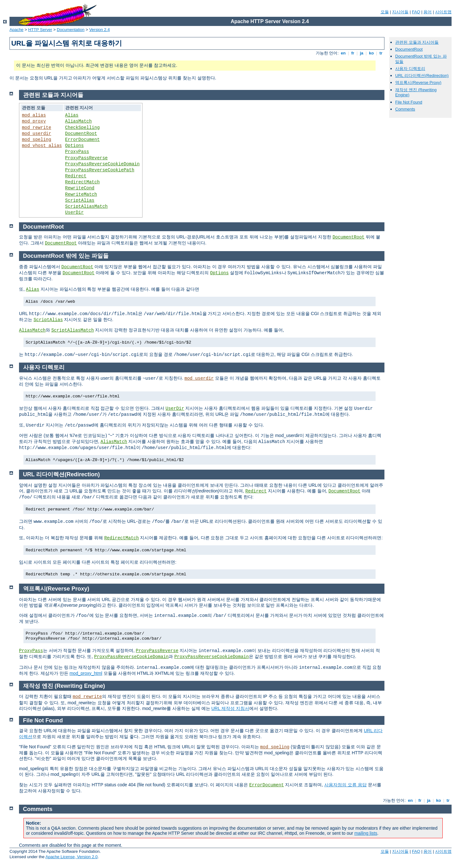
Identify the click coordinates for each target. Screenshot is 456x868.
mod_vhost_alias (42, 146)
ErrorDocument (82, 140)
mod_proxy (34, 121)
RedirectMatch (82, 182)
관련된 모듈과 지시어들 (417, 42)
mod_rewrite (36, 128)
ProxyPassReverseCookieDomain (102, 164)
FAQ (416, 12)
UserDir (75, 212)
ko (371, 53)
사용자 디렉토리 (410, 69)
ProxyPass (77, 152)
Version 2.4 (100, 30)
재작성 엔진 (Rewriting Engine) (64, 686)
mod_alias (34, 115)
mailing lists (366, 833)
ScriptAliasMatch (86, 206)
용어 (427, 12)
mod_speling (36, 140)
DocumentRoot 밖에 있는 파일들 (66, 256)
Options (75, 146)
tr (381, 53)
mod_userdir (36, 134)
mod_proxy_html (86, 673)
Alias (72, 115)
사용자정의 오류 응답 (345, 785)
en (343, 53)
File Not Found (409, 102)
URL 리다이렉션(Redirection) (422, 76)
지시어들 (400, 12)
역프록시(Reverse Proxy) (418, 82)
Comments (405, 109)
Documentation (70, 30)
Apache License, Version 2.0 (71, 857)
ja (362, 53)
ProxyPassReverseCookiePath (100, 170)
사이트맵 (443, 12)
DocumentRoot (409, 49)
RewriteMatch (81, 194)
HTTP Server (40, 30)
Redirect (76, 176)
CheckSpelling (82, 128)
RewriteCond (80, 188)
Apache (16, 30)
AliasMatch (79, 121)
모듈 (385, 12)
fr (353, 53)
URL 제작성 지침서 (230, 708)
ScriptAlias (80, 200)
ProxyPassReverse (86, 158)
